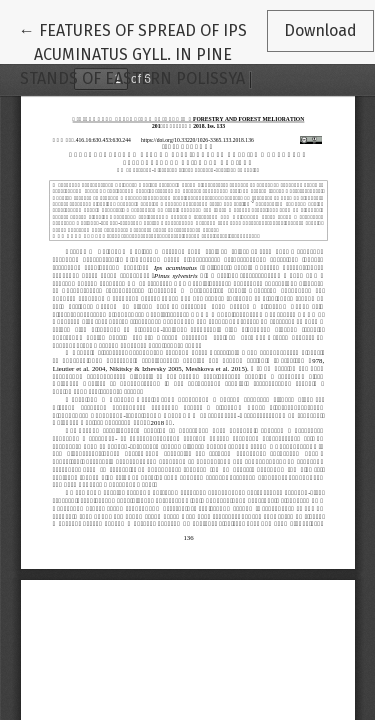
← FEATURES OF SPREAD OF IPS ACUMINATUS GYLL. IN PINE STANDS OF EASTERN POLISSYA (133, 53)
